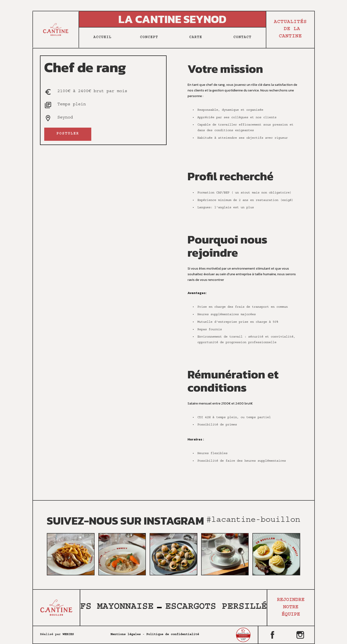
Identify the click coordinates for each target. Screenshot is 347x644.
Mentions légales (126, 635)
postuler (68, 134)
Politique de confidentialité (173, 635)
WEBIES (68, 635)
